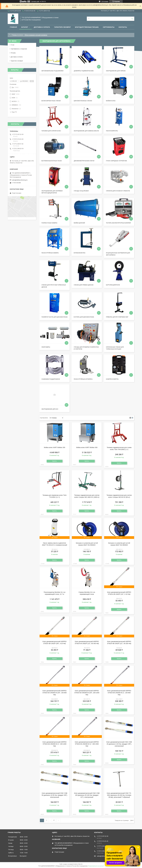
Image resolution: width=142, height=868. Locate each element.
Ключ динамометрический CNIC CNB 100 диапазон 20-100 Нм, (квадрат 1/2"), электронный (87, 795)
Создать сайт (35, 1)
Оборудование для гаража (116, 71)
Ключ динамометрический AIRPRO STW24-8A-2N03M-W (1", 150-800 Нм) (119, 693)
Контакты (123, 27)
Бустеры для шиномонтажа (84, 317)
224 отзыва (105, 1)
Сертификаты (109, 27)
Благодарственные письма (87, 27)
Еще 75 (14, 112)
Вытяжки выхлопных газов (52, 161)
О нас (13, 45)
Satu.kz (80, 864)
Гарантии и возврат (17, 61)
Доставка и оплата (42, 27)
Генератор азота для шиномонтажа (54, 317)
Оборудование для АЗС (50, 409)
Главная (13, 27)
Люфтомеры (46, 347)
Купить (55, 461)
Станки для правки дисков (84, 285)
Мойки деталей (79, 223)
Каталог (25, 27)
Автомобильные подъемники (52, 71)
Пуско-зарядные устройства (116, 161)
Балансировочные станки (51, 101)
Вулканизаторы (80, 253)
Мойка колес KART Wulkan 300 (87, 447)
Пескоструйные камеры (50, 253)
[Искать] (132, 19)
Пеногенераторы (112, 131)
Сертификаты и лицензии (19, 49)
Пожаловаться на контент (96, 866)
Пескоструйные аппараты (83, 379)
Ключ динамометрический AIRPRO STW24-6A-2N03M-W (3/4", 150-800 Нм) (55, 693)
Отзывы (13, 53)
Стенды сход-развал (81, 191)
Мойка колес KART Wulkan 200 (55, 447)
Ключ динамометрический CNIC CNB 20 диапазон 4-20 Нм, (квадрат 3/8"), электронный (119, 744)
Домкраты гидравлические (84, 71)
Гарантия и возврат (62, 27)
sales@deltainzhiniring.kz (20, 180)
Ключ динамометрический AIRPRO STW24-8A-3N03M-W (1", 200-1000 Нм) (54, 744)
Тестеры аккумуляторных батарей (118, 223)
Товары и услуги (17, 35)
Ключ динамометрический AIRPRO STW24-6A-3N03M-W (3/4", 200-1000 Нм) (87, 693)
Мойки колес (111, 101)
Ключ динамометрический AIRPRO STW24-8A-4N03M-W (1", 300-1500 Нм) (87, 744)
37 (54, 820)
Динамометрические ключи (84, 161)
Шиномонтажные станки (83, 101)
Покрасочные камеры (49, 223)
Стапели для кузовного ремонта (118, 191)
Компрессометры (112, 379)
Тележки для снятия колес (51, 131)
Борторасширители (113, 285)
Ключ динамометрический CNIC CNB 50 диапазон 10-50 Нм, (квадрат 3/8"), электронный (55, 795)
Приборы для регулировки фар (117, 317)
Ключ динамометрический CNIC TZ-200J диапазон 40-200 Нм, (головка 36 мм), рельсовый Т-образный (119, 795)
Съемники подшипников (51, 379)
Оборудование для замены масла (86, 131)
